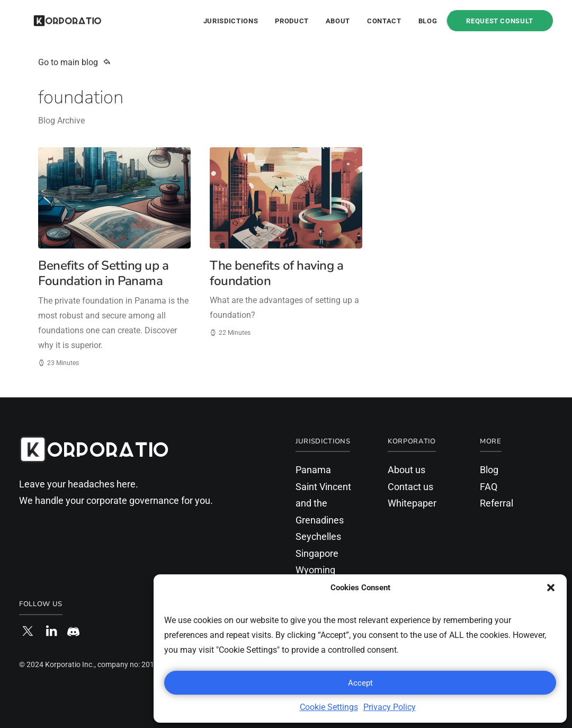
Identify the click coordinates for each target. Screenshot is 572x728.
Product (292, 21)
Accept (360, 683)
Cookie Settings (329, 707)
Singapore (317, 553)
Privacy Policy (390, 707)
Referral (497, 503)
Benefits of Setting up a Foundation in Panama (103, 273)
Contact (384, 21)
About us (406, 470)
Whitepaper (412, 503)
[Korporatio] (54, 21)
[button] (551, 588)
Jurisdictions (231, 21)
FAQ (489, 487)
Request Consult (500, 21)
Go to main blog (75, 62)
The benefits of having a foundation (276, 273)
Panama (313, 470)
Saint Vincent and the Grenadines (323, 503)
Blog (428, 21)
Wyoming (315, 570)
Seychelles (318, 536)
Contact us (410, 487)
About (338, 21)
